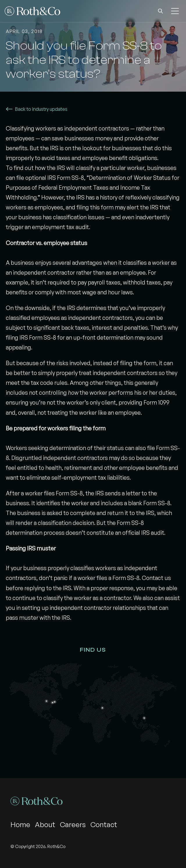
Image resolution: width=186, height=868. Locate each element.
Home (20, 824)
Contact (104, 824)
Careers (73, 824)
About (45, 824)
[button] (160, 11)
